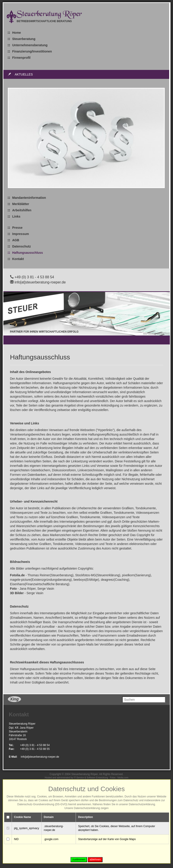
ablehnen (95, 860)
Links (16, 216)
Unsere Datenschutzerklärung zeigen (86, 808)
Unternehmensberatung (30, 45)
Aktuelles (24, 74)
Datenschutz (22, 246)
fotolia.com (123, 778)
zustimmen (79, 860)
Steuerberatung (24, 39)
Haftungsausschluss (28, 253)
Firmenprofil (21, 58)
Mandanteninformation (29, 198)
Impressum (21, 234)
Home (17, 33)
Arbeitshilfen (22, 210)
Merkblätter (21, 204)
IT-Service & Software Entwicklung (91, 778)
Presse (17, 228)
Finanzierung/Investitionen (32, 51)
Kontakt (18, 259)
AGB (16, 240)
